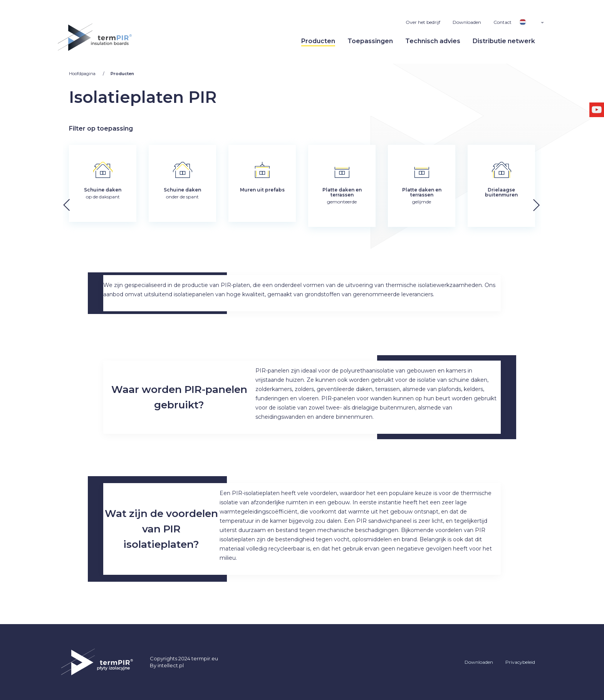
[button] (555, 203)
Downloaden (467, 22)
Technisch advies (433, 41)
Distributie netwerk (504, 41)
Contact (502, 22)
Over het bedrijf (423, 22)
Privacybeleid (520, 662)
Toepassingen (370, 41)
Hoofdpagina (83, 74)
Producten (318, 41)
